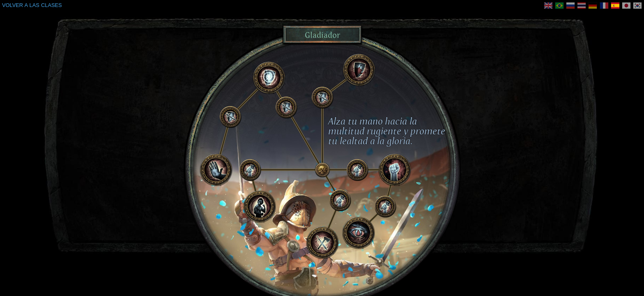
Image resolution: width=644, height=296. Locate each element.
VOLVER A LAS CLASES (32, 5)
